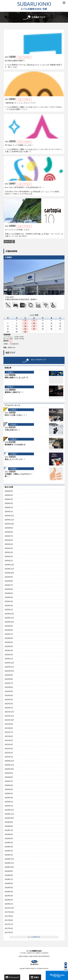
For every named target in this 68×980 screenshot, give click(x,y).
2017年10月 (9, 912)
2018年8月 (9, 875)
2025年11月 (9, 520)
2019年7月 (9, 830)
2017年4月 (9, 933)
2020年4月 (9, 794)
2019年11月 (9, 814)
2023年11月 (9, 618)
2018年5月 (9, 888)
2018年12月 (9, 859)
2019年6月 (9, 834)
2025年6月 (9, 540)
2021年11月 (9, 716)
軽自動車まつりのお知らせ (15, 445)
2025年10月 (9, 524)
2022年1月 (9, 708)
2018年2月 (9, 900)
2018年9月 (9, 871)
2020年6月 (9, 785)
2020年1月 (9, 806)
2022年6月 (9, 687)
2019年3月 (9, 847)
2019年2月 (9, 851)
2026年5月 (9, 495)
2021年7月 (9, 732)
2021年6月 (9, 736)
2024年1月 (9, 610)
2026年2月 (9, 507)
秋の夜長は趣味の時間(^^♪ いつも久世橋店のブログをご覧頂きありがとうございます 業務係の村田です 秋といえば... (34, 64)
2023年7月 (9, 634)
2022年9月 (9, 675)
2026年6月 (9, 491)
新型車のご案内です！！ (14, 392)
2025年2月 (9, 557)
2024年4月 (9, 597)
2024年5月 (9, 593)
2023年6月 (9, 638)
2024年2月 (9, 606)
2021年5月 (9, 740)
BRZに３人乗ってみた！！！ (16, 415)
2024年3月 (9, 601)
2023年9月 (9, 626)
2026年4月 (9, 499)
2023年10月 (9, 622)
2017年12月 (9, 908)
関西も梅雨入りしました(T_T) (16, 378)
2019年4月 (9, 843)
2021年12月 (9, 712)
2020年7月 (9, 781)
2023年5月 (9, 642)
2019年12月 (9, 810)
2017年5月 (9, 928)
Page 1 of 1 (8, 242)
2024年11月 (9, 569)
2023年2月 (9, 655)
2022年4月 (9, 695)
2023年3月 (9, 651)
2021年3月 (9, 749)
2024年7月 (9, 585)
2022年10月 (9, 671)
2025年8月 (9, 532)
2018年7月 (9, 879)
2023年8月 (9, 630)
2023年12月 (9, 614)
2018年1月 (9, 904)
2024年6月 (9, 589)
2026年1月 (9, 512)
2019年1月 (9, 855)
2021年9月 (9, 724)
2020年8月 (9, 777)
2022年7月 (9, 683)
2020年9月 (9, 773)
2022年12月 (9, 663)
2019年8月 (9, 826)
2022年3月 (9, 700)
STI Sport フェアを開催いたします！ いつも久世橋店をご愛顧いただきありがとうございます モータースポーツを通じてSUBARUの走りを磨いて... (34, 148)
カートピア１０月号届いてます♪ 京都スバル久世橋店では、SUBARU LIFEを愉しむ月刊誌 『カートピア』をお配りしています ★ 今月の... (34, 233)
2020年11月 (9, 765)
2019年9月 (9, 822)
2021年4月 (9, 745)
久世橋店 (8, 257)
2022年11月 (9, 667)
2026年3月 (9, 503)
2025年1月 (9, 561)
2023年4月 (9, 646)
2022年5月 (9, 691)
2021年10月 (9, 720)
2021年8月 (9, 728)
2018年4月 (9, 892)
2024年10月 (9, 573)
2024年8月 (9, 581)
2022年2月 (9, 704)
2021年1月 (9, 757)
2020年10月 (9, 769)
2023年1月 (9, 659)
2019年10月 (9, 818)
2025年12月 (9, 516)
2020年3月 (9, 798)
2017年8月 (9, 920)
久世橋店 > (10, 372)
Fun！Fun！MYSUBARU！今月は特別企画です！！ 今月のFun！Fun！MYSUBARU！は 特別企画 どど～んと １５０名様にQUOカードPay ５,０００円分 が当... (32, 191)
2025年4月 (9, 548)
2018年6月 (9, 883)
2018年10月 (9, 867)
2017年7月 (9, 924)
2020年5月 (9, 789)
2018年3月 (9, 896)
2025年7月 (9, 536)
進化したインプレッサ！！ (15, 459)
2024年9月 (9, 577)
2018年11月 (9, 863)
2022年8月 (9, 679)
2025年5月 (9, 544)
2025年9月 (9, 528)
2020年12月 (9, 761)
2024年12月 (9, 565)
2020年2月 (9, 802)
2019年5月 (9, 839)
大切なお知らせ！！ (13, 430)
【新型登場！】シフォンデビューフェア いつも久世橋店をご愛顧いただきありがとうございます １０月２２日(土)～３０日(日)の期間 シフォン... (33, 106)
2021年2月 (9, 753)
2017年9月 (9, 916)
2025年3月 (9, 552)
